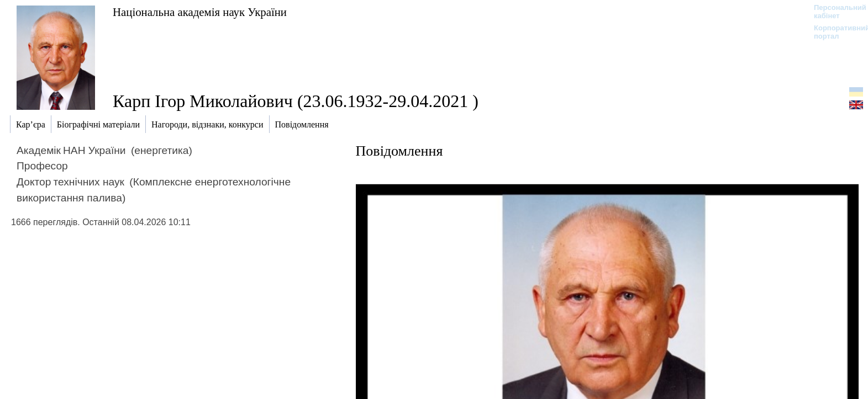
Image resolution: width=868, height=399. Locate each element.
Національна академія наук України (200, 12)
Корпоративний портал (835, 32)
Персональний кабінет (835, 12)
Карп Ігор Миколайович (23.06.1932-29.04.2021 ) (296, 101)
